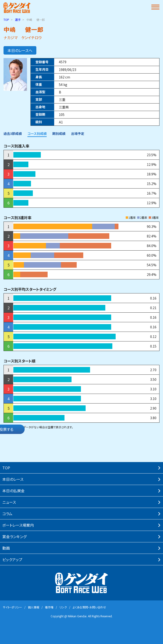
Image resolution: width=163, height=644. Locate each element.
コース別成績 (37, 133)
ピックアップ (12, 559)
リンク (63, 607)
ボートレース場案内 (18, 525)
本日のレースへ (20, 50)
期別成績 (59, 133)
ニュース (9, 502)
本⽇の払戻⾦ (13, 491)
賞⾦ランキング (14, 537)
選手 (18, 20)
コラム (7, 514)
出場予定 (78, 133)
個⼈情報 (34, 607)
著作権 (49, 607)
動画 (6, 548)
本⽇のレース (13, 479)
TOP (6, 20)
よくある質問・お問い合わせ (89, 607)
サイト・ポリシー (12, 607)
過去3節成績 (13, 133)
